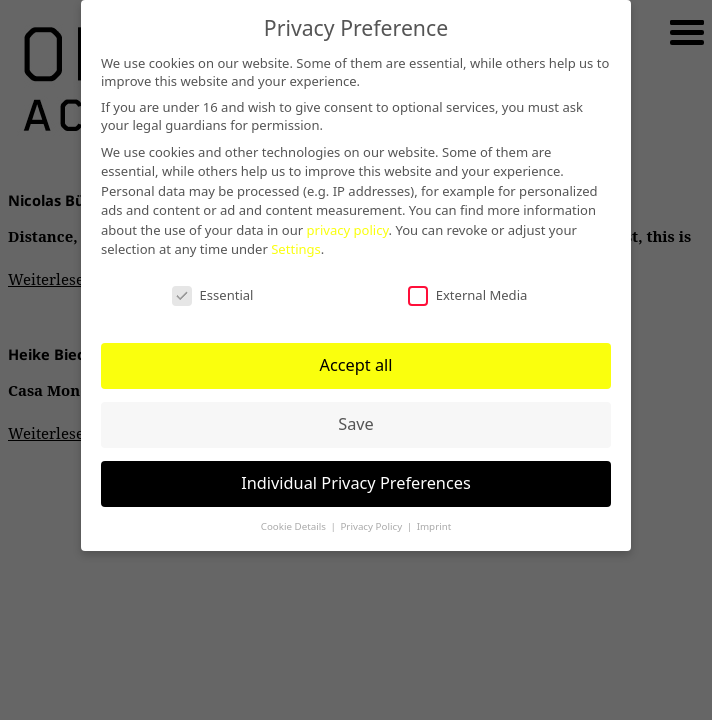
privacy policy (486, 225)
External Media (467, 290)
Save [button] (356, 420)
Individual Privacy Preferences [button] (356, 479)
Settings (453, 244)
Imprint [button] (434, 522)
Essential (212, 290)
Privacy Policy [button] (372, 522)
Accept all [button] (355, 361)
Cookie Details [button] (295, 522)
